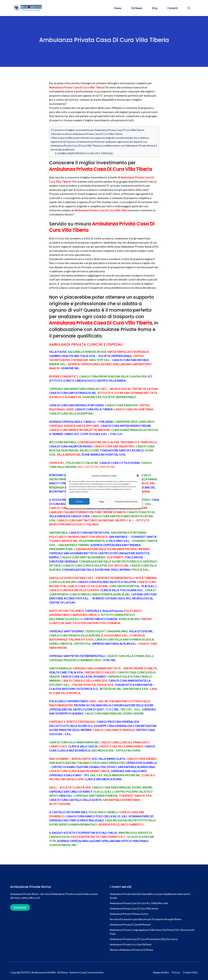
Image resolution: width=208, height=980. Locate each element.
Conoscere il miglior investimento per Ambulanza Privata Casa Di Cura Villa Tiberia (97, 130)
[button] (138, 476)
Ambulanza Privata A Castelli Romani (130, 924)
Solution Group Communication (86, 972)
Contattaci (20, 907)
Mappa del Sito (161, 972)
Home (118, 8)
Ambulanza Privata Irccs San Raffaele (131, 944)
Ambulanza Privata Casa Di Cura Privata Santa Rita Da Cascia (144, 939)
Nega (101, 501)
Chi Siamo (137, 8)
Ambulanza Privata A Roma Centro (129, 914)
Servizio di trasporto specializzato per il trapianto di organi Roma (145, 919)
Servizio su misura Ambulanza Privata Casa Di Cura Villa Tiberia (87, 134)
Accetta (79, 501)
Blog (155, 8)
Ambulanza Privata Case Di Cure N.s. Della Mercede (139, 903)
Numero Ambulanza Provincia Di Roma (131, 950)
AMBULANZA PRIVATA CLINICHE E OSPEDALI (84, 153)
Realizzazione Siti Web (44, 972)
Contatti (173, 8)
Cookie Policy (190, 972)
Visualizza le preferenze (126, 501)
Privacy (176, 972)
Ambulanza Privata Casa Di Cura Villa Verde (134, 908)
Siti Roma (63, 972)
